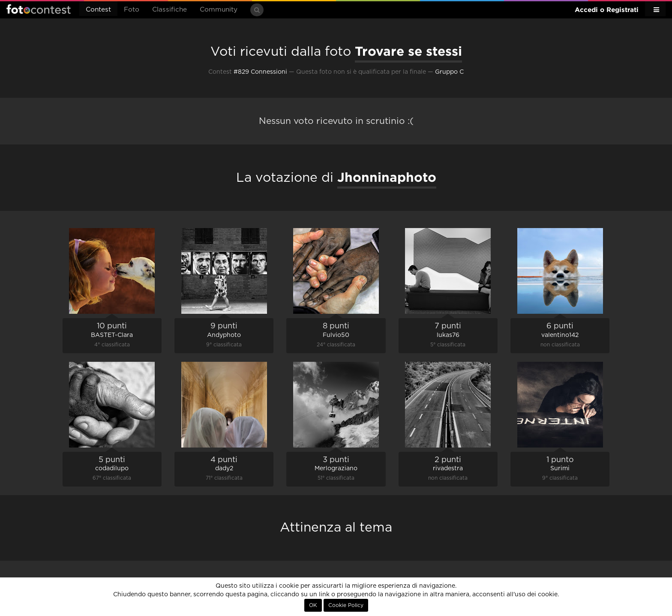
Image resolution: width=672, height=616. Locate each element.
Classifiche (169, 10)
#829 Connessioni (260, 72)
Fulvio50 (336, 335)
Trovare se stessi (408, 51)
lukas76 (448, 335)
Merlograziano (336, 469)
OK (313, 605)
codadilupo (112, 469)
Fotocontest (39, 9)
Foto (132, 10)
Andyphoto (224, 335)
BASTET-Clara (112, 335)
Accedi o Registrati (607, 10)
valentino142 (560, 335)
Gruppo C (449, 72)
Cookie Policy (346, 605)
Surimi (560, 469)
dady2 (224, 469)
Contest (98, 10)
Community (219, 10)
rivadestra (448, 469)
